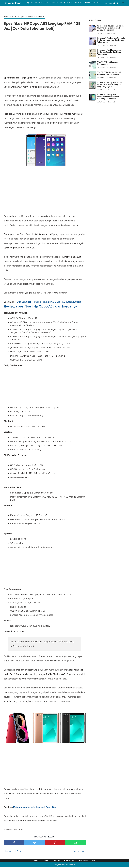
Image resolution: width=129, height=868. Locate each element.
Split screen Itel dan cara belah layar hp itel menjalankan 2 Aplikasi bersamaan (110, 28)
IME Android (70, 866)
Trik (30, 3)
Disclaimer (85, 861)
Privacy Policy (70, 861)
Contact (45, 861)
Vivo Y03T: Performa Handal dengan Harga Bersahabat (109, 73)
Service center (92, 3)
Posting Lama (78, 852)
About (34, 861)
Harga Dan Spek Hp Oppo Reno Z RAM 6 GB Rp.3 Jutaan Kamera (48, 303)
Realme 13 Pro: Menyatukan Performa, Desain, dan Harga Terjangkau (109, 52)
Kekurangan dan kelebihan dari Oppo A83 (34, 808)
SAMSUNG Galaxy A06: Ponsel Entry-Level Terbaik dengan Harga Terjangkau (110, 85)
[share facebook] (14, 843)
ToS (96, 861)
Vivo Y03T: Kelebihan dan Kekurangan (108, 63)
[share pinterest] (55, 843)
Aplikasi (68, 3)
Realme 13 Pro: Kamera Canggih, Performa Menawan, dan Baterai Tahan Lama (111, 40)
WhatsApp (56, 3)
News (79, 3)
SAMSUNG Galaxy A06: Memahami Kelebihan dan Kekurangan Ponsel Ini (108, 97)
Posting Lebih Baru (13, 852)
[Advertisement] (45, 51)
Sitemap (56, 861)
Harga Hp (41, 3)
